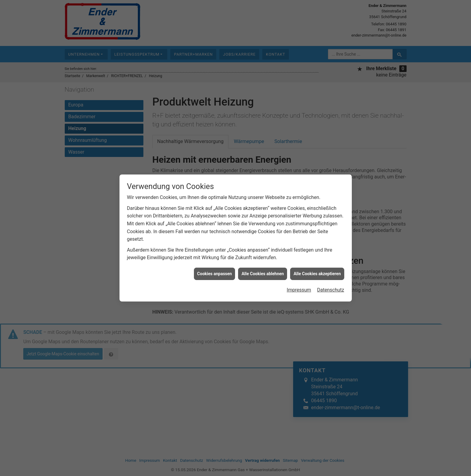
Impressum (299, 287)
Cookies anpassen (215, 270)
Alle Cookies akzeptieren (317, 270)
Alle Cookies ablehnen (263, 270)
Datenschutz (330, 287)
